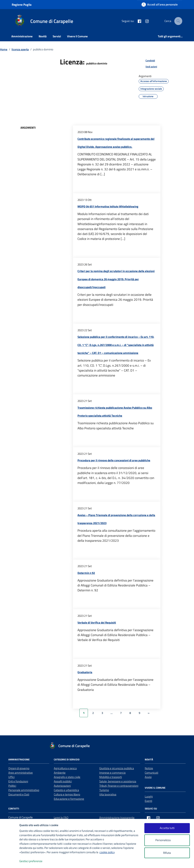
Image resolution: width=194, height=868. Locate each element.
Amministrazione (22, 36)
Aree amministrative (21, 773)
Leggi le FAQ (61, 818)
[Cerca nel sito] (178, 21)
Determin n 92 (86, 573)
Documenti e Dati (19, 794)
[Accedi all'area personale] (160, 4)
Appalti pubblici (63, 781)
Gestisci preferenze (35, 861)
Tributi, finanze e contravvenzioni (119, 786)
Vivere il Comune (77, 36)
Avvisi (148, 777)
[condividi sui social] (147, 61)
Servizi (57, 36)
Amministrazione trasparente (117, 818)
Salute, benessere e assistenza (118, 781)
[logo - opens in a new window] (10, 861)
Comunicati (151, 773)
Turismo (104, 790)
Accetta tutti (167, 828)
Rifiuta (167, 853)
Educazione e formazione (69, 799)
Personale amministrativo (24, 790)
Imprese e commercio (112, 773)
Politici (12, 786)
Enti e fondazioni (18, 781)
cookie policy (107, 852)
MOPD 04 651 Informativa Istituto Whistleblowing (108, 206)
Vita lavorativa (108, 794)
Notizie (149, 768)
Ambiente (60, 773)
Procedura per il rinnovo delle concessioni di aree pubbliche (114, 460)
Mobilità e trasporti (111, 777)
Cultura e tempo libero (67, 794)
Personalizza (167, 840)
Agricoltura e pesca (65, 768)
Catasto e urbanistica (66, 790)
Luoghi (149, 796)
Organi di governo (19, 768)
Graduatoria (85, 672)
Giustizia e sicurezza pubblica (117, 768)
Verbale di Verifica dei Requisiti (97, 623)
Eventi (148, 801)
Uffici (11, 777)
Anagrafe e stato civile (67, 777)
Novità (43, 36)
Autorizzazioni (62, 786)
